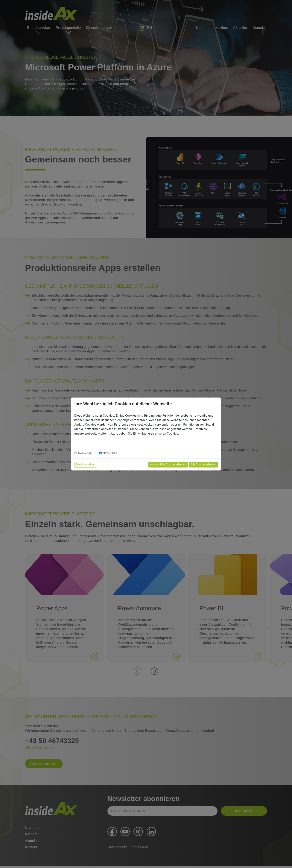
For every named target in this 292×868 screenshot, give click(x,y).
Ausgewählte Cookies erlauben (168, 465)
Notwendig (85, 453)
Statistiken (110, 453)
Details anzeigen (86, 465)
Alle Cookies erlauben (203, 465)
